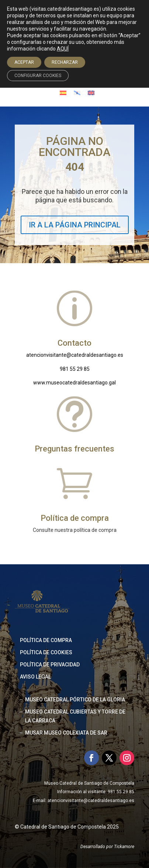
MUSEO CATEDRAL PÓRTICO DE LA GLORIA (75, 700)
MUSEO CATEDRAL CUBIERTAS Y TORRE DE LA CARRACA (75, 716)
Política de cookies (46, 652)
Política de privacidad (50, 665)
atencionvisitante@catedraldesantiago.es (75, 355)
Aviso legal (35, 677)
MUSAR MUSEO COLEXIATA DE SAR (66, 733)
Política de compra (46, 640)
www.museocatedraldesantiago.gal (74, 383)
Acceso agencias (78, 69)
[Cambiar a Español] (63, 93)
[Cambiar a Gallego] (77, 93)
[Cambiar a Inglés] (91, 93)
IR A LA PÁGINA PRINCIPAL (75, 225)
